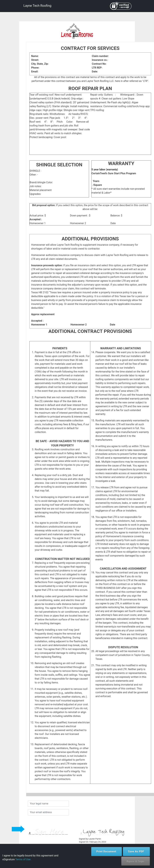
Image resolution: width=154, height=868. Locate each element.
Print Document (106, 852)
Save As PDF (136, 852)
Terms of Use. (23, 859)
